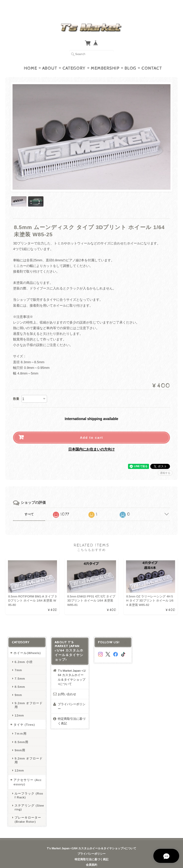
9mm (18, 685)
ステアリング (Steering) (29, 797)
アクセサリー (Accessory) (28, 772)
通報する (165, 463)
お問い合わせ (67, 684)
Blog (130, 58)
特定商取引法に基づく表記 (72, 711)
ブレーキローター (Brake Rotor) (28, 810)
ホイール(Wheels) (27, 643)
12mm (19, 705)
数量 (16, 389)
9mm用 (20, 740)
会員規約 (91, 855)
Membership (105, 58)
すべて (29, 504)
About (50, 58)
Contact (152, 58)
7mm (18, 660)
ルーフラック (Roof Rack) (29, 785)
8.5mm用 (21, 732)
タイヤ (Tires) (24, 715)
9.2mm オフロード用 (29, 695)
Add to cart (92, 428)
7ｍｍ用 (21, 724)
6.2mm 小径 (24, 652)
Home (30, 58)
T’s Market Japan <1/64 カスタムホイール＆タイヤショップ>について (72, 667)
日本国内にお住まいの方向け (91, 439)
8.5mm (20, 677)
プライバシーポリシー (72, 697)
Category (74, 58)
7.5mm (20, 668)
